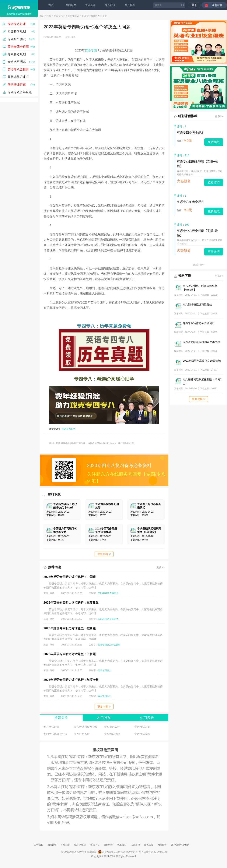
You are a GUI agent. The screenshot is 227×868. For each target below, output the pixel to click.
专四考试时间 (142, 727)
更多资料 (104, 554)
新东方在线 (45, 16)
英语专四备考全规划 (190, 133)
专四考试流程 (142, 734)
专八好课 (110, 5)
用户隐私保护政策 (180, 845)
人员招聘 (135, 845)
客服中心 (95, 845)
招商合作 (52, 845)
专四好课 (71, 5)
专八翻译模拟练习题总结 (197, 304)
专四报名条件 (82, 734)
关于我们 (38, 845)
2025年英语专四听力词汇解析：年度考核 (71, 680)
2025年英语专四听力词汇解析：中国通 (70, 577)
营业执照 (92, 852)
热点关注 (149, 845)
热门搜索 (147, 718)
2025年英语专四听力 (108, 593)
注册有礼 (217, 5)
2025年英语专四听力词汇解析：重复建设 (71, 603)
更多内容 (104, 707)
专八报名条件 (112, 727)
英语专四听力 (69, 429)
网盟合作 (162, 845)
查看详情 (214, 182)
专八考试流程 (112, 734)
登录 (194, 5)
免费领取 (214, 142)
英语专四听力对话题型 (109, 645)
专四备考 (90, 5)
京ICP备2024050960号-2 (73, 852)
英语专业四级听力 (91, 16)
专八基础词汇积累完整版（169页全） (202, 381)
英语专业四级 (72, 16)
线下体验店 (80, 845)
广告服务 (65, 845)
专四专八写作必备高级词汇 (199, 323)
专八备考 (130, 5)
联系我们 (122, 845)
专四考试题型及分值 (55, 734)
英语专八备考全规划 (190, 202)
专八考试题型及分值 (86, 727)
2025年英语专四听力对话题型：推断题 (70, 628)
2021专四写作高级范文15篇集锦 (202, 361)
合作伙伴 (108, 845)
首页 (51, 5)
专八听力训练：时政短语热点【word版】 (200, 288)
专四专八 (58, 16)
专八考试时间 (51, 727)
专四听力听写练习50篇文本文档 (201, 342)
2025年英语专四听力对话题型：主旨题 (70, 654)
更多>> (160, 567)
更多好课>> (199, 265)
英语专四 (91, 50)
